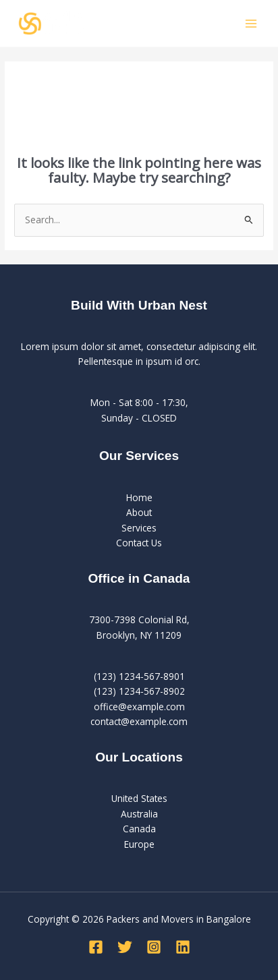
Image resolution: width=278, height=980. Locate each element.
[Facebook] (96, 947)
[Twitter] (125, 947)
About (139, 512)
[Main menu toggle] (251, 23)
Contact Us (139, 543)
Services (139, 528)
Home (139, 497)
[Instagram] (154, 947)
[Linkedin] (183, 947)
